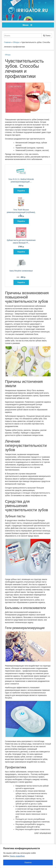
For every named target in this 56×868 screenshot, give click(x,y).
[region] (28, 856)
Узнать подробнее (17, 856)
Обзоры (8, 55)
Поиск (47, 36)
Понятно (28, 862)
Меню (27, 25)
